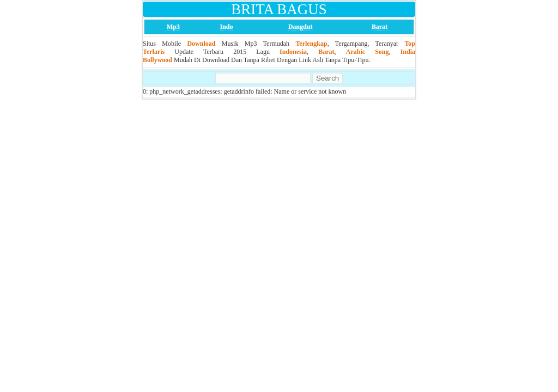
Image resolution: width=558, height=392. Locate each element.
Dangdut (301, 27)
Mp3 (173, 27)
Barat (380, 27)
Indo (226, 27)
